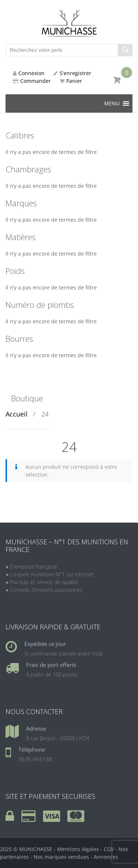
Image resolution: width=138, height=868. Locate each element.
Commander (32, 81)
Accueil (17, 414)
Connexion (29, 73)
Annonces (106, 857)
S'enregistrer (72, 73)
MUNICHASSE (36, 849)
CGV (109, 849)
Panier (71, 81)
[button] (112, 103)
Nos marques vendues (61, 857)
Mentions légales (78, 849)
